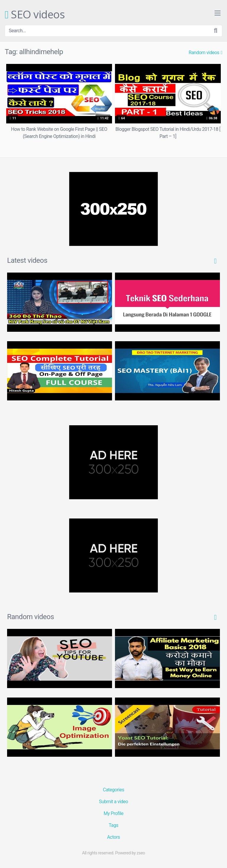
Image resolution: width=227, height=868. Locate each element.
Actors (113, 837)
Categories (113, 790)
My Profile (114, 813)
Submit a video (113, 802)
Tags (114, 825)
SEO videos (35, 15)
